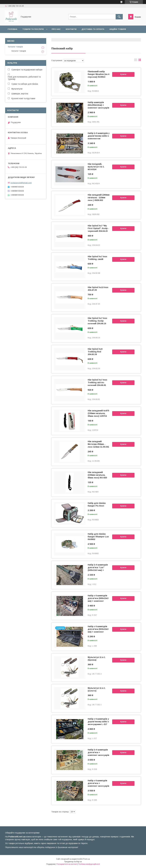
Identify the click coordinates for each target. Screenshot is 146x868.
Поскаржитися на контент (67, 864)
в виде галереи (136, 61)
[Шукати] (119, 17)
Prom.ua (86, 859)
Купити (123, 74)
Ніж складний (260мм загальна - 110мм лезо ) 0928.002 (99, 198)
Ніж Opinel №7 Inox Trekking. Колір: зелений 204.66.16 (97, 321)
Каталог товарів (15, 47)
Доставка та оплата (93, 29)
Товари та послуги (33, 29)
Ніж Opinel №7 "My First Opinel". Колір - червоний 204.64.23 (98, 228)
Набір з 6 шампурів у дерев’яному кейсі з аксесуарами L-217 (98, 722)
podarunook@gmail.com (21, 183)
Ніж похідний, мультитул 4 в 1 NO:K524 (96, 167)
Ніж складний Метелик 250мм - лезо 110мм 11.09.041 (98, 444)
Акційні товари (118, 29)
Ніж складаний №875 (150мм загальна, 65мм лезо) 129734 (98, 413)
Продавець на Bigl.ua (73, 862)
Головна (12, 29)
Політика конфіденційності (89, 864)
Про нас (56, 29)
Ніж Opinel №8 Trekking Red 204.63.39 (95, 352)
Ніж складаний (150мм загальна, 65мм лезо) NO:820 (97, 475)
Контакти (71, 29)
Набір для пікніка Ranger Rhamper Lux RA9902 (98, 537)
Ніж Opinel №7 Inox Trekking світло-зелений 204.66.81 (97, 382)
